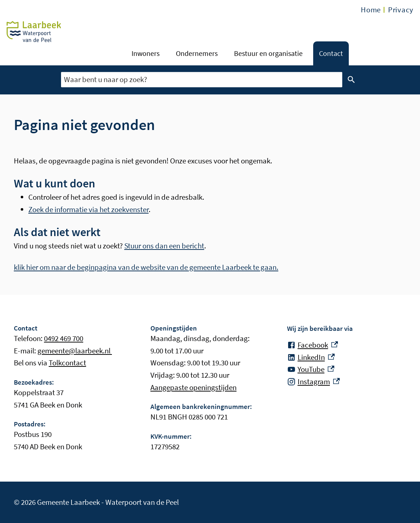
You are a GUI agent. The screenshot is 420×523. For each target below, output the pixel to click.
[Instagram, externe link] (313, 382)
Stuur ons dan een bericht (164, 246)
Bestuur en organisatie (268, 53)
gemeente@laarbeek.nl (75, 351)
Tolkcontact (67, 363)
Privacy (401, 10)
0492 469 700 (64, 338)
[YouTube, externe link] (311, 369)
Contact (331, 53)
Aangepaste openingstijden (193, 387)
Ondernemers (197, 53)
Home (371, 10)
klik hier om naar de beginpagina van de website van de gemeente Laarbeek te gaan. (146, 267)
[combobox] (202, 80)
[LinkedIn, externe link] (311, 357)
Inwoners (146, 53)
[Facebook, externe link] (312, 345)
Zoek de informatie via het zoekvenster (88, 209)
